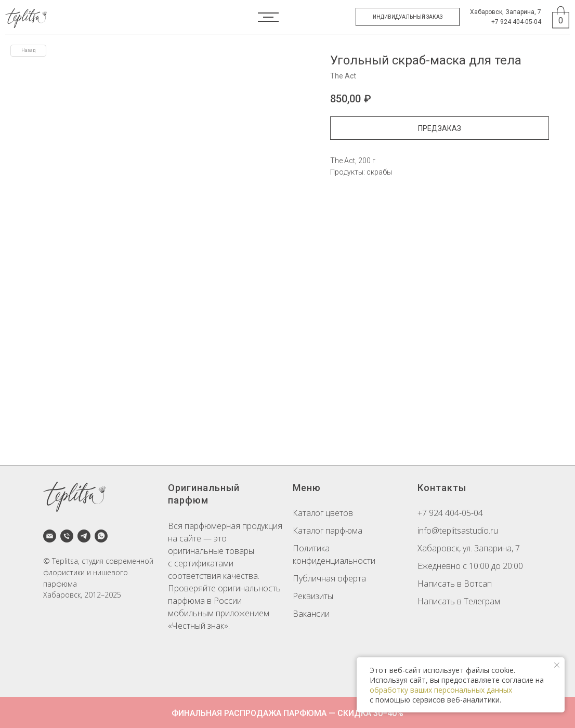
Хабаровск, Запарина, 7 (506, 12)
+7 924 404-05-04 (516, 22)
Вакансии (311, 614)
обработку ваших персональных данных (441, 690)
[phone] (67, 536)
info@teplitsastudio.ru (458, 531)
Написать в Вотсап (455, 584)
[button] (408, 17)
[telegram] (84, 536)
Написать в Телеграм (459, 601)
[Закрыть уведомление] (557, 665)
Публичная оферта (329, 578)
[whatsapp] (101, 536)
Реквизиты (313, 596)
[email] (50, 536)
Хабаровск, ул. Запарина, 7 (469, 548)
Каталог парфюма (328, 531)
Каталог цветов (323, 513)
